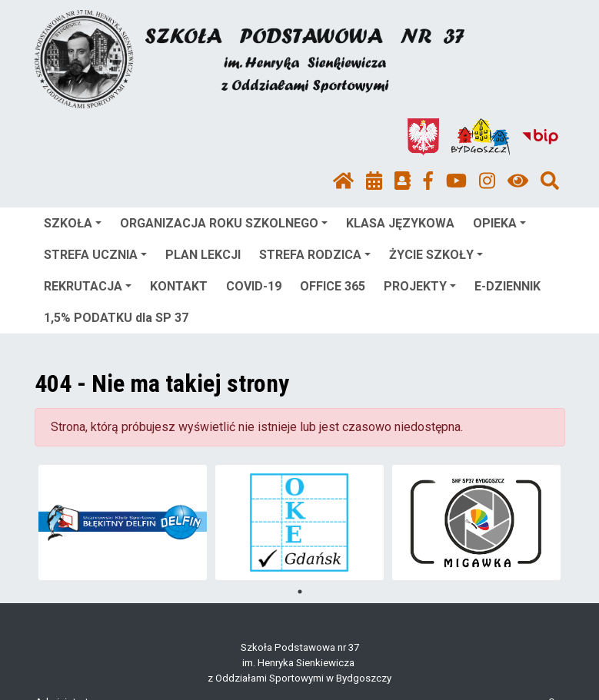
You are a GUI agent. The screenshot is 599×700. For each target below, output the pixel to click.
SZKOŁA (73, 223)
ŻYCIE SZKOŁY (436, 255)
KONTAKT (179, 286)
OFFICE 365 (333, 286)
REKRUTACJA (88, 286)
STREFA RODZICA (315, 255)
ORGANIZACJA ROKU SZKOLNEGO (224, 223)
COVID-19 (254, 286)
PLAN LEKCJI (203, 255)
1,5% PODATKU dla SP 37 (116, 318)
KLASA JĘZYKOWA (400, 223)
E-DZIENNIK (507, 286)
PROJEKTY (420, 286)
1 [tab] (300, 592)
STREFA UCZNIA (95, 255)
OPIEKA (499, 223)
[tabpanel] (123, 523)
